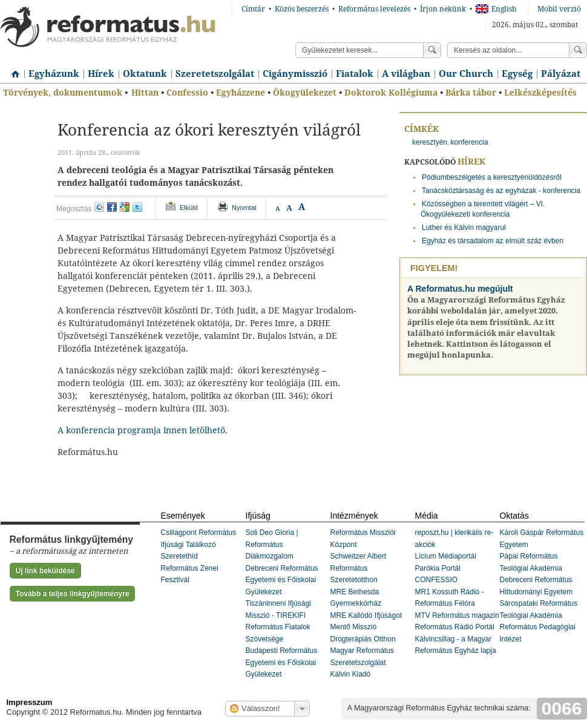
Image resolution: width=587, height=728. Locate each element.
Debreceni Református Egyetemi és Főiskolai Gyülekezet (282, 580)
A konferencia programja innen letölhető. (143, 430)
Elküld (189, 208)
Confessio (187, 93)
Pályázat (561, 74)
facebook (112, 207)
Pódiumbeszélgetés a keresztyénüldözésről (492, 177)
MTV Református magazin (457, 615)
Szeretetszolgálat (215, 74)
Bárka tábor (471, 93)
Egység (517, 74)
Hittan (145, 93)
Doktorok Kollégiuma (391, 93)
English (496, 9)
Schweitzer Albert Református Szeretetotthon (359, 568)
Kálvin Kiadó (351, 674)
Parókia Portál (438, 568)
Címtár (253, 9)
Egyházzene (241, 93)
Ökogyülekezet (305, 93)
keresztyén (430, 142)
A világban (406, 74)
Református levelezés (374, 9)
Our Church (466, 74)
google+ (125, 207)
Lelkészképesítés (540, 93)
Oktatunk (145, 74)
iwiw (99, 207)
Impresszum (30, 702)
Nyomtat (244, 208)
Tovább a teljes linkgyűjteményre (73, 594)
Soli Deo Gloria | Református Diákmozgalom (272, 544)
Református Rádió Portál (455, 627)
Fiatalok (355, 74)
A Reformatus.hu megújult (460, 289)
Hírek (101, 74)
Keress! (578, 50)
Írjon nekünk (443, 9)
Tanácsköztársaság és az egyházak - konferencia (501, 191)
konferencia (470, 142)
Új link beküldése (45, 571)
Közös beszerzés (302, 9)
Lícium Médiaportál (446, 556)
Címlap (12, 70)
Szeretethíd (179, 556)
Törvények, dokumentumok (63, 93)
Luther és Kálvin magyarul (464, 228)
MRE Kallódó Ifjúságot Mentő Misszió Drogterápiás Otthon (366, 627)
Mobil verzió (559, 9)
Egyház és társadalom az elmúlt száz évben (493, 241)
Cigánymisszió (295, 74)
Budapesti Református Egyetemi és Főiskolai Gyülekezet (282, 662)
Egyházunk (54, 74)
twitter (137, 207)
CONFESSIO (437, 580)
